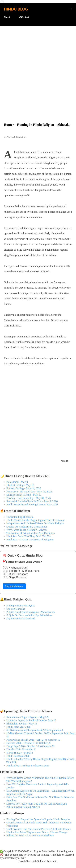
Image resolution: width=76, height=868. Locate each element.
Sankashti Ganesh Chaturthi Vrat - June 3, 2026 (32, 501)
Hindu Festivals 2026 (18, 756)
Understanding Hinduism (20, 517)
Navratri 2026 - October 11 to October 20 (29, 743)
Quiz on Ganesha (16, 609)
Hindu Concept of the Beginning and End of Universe (35, 520)
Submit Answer (14, 586)
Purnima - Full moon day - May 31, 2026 (29, 498)
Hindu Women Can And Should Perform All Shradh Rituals (38, 829)
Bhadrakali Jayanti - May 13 (22, 724)
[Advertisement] (38, 68)
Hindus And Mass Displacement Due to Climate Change (37, 832)
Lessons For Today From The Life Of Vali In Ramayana (37, 804)
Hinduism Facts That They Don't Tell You (29, 536)
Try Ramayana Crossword (21, 618)
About (7, 17)
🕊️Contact (24, 17)
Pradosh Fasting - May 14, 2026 (24, 488)
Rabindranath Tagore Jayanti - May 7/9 (27, 717)
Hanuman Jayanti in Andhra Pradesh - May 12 (31, 720)
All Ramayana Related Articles (23, 807)
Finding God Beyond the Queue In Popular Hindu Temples (38, 819)
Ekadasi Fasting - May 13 (20, 485)
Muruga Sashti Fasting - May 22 (24, 495)
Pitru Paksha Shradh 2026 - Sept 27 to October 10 (33, 740)
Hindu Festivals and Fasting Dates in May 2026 (32, 504)
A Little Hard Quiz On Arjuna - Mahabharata (31, 612)
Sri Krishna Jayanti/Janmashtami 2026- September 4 (35, 730)
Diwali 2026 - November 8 (21, 749)
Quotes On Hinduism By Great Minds (27, 527)
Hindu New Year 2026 (18, 727)
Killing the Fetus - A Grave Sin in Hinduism (30, 835)
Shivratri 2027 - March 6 (20, 753)
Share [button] (65, 461)
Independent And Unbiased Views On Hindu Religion (35, 523)
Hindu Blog (16, 9)
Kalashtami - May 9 (17, 482)
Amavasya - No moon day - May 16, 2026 (29, 492)
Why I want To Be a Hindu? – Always (27, 530)
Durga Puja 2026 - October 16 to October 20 (30, 746)
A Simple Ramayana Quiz (20, 606)
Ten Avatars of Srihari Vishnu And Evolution (31, 533)
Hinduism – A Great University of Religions (30, 540)
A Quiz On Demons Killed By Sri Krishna (29, 615)
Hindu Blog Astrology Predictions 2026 (28, 766)
